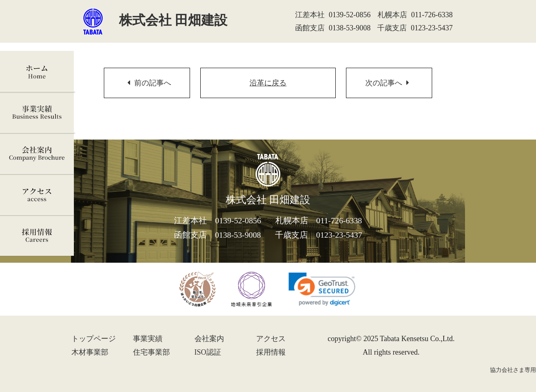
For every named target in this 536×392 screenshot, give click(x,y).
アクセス (38, 195)
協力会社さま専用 (513, 370)
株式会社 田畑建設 (155, 20)
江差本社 (310, 15)
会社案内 (38, 154)
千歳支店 (392, 28)
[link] (322, 289)
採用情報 (38, 236)
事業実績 (38, 112)
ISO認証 (208, 352)
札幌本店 (392, 15)
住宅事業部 (151, 352)
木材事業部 (90, 352)
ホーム (38, 71)
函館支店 (310, 28)
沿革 (268, 83)
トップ (94, 339)
